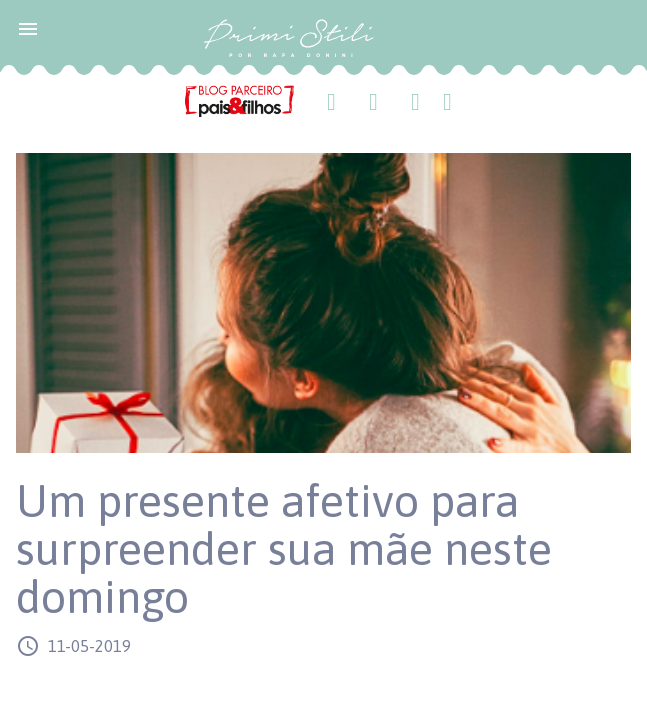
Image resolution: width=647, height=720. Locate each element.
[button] (28, 28)
